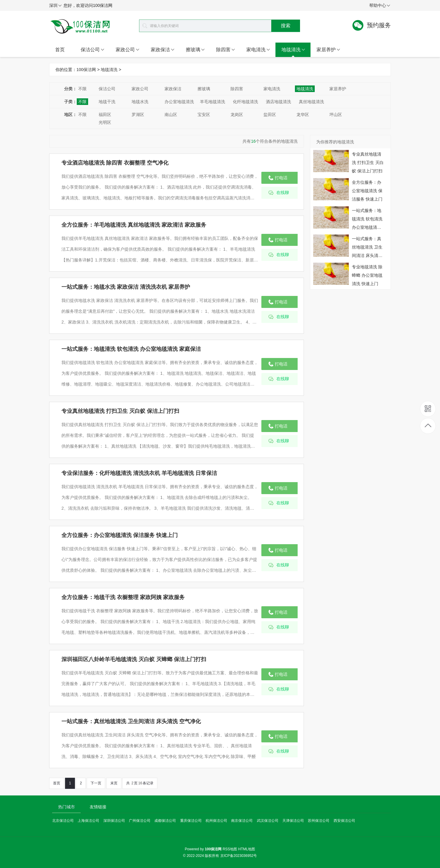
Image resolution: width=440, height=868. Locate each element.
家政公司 (128, 50)
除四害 (226, 50)
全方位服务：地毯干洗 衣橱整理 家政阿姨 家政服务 (123, 597)
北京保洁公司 (63, 821)
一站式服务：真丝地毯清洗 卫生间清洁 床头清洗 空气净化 (131, 721)
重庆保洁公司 (191, 821)
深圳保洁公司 (114, 821)
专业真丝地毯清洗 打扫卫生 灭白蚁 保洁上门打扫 (120, 411)
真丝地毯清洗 (311, 102)
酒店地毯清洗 (278, 102)
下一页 (96, 783)
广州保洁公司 (140, 821)
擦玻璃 (195, 50)
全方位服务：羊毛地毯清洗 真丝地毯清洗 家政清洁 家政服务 (134, 225)
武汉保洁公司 (268, 821)
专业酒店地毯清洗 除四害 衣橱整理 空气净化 (115, 163)
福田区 (105, 115)
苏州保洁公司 (319, 821)
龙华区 (303, 115)
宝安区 (204, 115)
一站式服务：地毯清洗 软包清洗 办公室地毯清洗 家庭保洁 (131, 349)
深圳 (55, 6)
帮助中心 (380, 6)
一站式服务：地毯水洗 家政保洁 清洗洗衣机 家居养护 (126, 287)
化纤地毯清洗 (245, 102)
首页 (60, 50)
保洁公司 (92, 50)
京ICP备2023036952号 (239, 856)
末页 (114, 783)
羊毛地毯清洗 (213, 102)
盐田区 (270, 115)
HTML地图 (247, 849)
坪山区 (336, 115)
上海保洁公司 (88, 821)
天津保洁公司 (293, 821)
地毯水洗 (140, 102)
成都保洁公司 (165, 821)
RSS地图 (230, 849)
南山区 (171, 115)
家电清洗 (258, 50)
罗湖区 (138, 115)
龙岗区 (237, 115)
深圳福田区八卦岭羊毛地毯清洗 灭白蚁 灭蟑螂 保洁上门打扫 (134, 659)
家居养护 (328, 50)
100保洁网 (86, 70)
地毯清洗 (293, 50)
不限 (82, 89)
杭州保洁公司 (216, 821)
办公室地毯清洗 (179, 102)
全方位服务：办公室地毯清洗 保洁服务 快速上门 (120, 535)
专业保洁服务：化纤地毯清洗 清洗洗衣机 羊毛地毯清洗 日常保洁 (139, 473)
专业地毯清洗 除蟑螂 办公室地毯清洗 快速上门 (367, 275)
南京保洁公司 (242, 821)
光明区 (105, 122)
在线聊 (283, 193)
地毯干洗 (107, 102)
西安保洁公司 (344, 821)
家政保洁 (163, 50)
